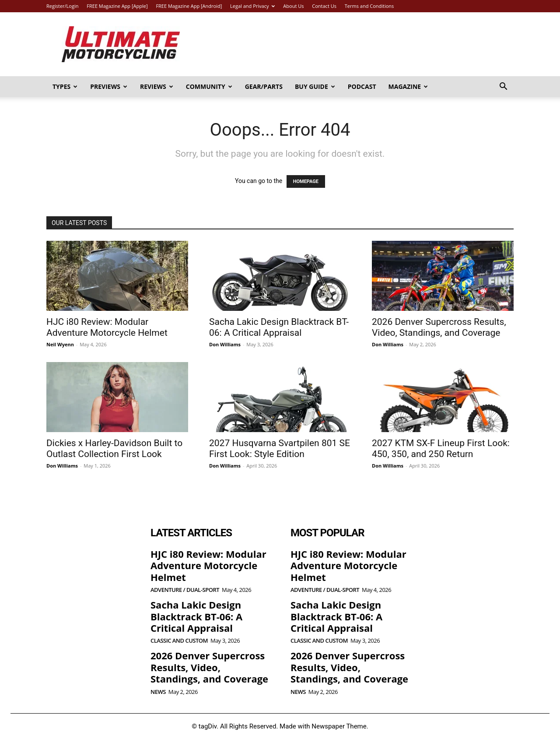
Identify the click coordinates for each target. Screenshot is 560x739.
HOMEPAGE (306, 181)
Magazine (408, 86)
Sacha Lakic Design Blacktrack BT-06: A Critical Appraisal (279, 327)
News (158, 692)
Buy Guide (315, 86)
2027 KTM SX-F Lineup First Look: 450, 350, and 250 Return (441, 449)
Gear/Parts (264, 86)
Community (209, 86)
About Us (293, 6)
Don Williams (225, 344)
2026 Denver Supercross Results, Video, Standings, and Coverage (439, 327)
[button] (503, 87)
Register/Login (62, 6)
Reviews (157, 86)
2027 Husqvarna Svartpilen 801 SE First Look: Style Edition (280, 449)
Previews (109, 86)
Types (65, 86)
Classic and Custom (179, 641)
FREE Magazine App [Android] (189, 6)
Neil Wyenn (60, 344)
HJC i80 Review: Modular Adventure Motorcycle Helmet (107, 327)
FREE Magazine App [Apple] (117, 6)
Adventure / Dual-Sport (185, 590)
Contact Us (324, 6)
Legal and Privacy (252, 6)
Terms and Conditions (369, 6)
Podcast (362, 86)
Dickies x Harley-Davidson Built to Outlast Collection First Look (114, 449)
